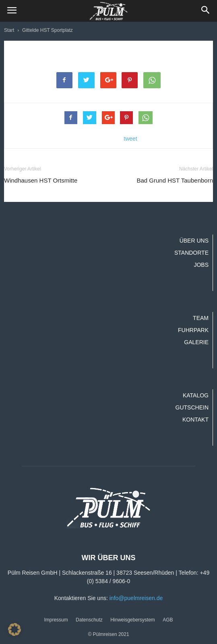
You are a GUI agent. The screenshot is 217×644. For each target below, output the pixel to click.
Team (201, 318)
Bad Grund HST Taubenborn (175, 180)
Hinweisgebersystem (133, 620)
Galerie (196, 342)
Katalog (196, 395)
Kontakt (195, 420)
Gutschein (192, 407)
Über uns (194, 241)
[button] (206, 11)
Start (9, 30)
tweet (130, 139)
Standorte (191, 253)
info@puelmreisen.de (136, 598)
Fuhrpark (193, 330)
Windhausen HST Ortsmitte (41, 180)
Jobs (201, 265)
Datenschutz (89, 620)
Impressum (56, 620)
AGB (168, 620)
